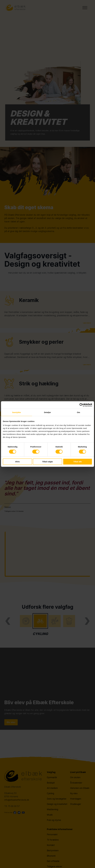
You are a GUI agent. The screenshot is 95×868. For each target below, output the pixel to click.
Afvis (17, 462)
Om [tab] (78, 412)
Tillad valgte (47, 462)
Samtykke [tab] (17, 412)
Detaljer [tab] (47, 412)
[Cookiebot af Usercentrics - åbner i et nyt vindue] (81, 405)
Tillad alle (78, 462)
